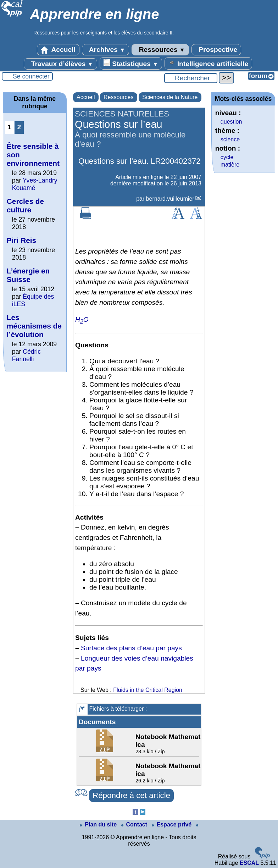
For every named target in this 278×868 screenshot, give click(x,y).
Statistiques (131, 63)
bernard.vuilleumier (170, 199)
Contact (135, 824)
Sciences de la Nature (170, 97)
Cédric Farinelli (26, 355)
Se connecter (31, 76)
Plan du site (99, 824)
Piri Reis (21, 240)
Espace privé (173, 824)
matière (230, 165)
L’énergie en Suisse (28, 275)
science (230, 139)
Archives (105, 50)
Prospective (216, 50)
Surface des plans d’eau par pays (131, 648)
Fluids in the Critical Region (148, 690)
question (231, 122)
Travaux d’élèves (60, 64)
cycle (227, 157)
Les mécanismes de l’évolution (34, 326)
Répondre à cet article (131, 795)
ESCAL (249, 863)
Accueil (58, 50)
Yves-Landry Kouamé (35, 184)
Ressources (160, 50)
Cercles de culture (25, 205)
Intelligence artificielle (208, 63)
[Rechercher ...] (191, 78)
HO (82, 319)
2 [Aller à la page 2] (19, 127)
